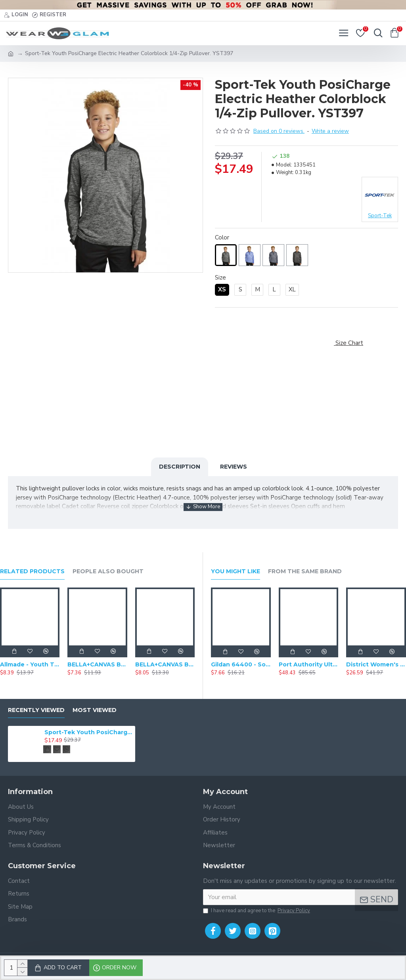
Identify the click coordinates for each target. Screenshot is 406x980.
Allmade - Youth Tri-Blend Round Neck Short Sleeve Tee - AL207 (30, 664)
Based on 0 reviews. (279, 131)
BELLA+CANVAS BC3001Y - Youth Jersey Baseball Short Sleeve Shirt (97, 664)
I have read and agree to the (257, 911)
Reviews (234, 467)
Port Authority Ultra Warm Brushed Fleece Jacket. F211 (309, 664)
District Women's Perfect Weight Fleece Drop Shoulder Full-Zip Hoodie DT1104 (376, 664)
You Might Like (236, 571)
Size (220, 278)
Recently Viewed (36, 710)
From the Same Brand (305, 571)
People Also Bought (108, 571)
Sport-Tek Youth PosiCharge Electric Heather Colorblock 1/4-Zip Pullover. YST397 (88, 732)
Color (222, 237)
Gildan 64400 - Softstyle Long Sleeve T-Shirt (241, 664)
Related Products (32, 571)
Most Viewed (95, 710)
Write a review (330, 131)
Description (180, 467)
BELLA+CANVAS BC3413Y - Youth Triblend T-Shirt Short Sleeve (165, 664)
